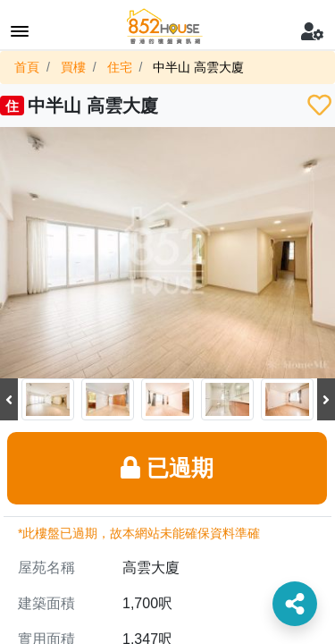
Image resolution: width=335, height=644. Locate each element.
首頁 (27, 67)
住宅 (120, 67)
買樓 (73, 67)
